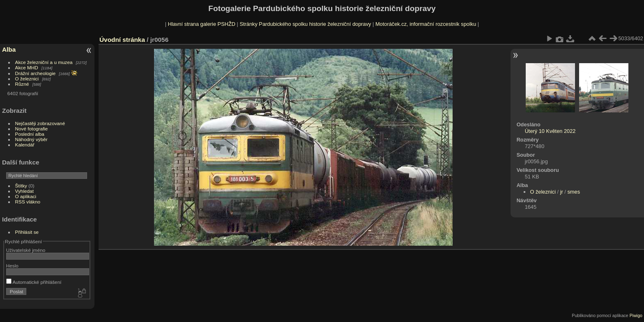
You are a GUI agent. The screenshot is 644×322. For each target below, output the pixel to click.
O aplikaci (26, 196)
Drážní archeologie (36, 73)
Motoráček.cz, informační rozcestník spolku (426, 24)
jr (562, 192)
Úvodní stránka (122, 40)
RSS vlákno (28, 202)
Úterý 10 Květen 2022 (550, 131)
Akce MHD (27, 67)
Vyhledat (24, 191)
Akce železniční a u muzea (44, 62)
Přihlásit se (27, 232)
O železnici (27, 79)
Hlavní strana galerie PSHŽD (202, 24)
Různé (22, 84)
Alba (9, 49)
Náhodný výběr (31, 139)
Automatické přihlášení (34, 282)
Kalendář (25, 145)
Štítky (21, 186)
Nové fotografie (32, 129)
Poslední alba (30, 134)
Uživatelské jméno (26, 250)
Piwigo (636, 315)
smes (574, 192)
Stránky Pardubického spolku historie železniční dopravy (305, 24)
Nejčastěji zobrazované (40, 123)
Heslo (12, 266)
